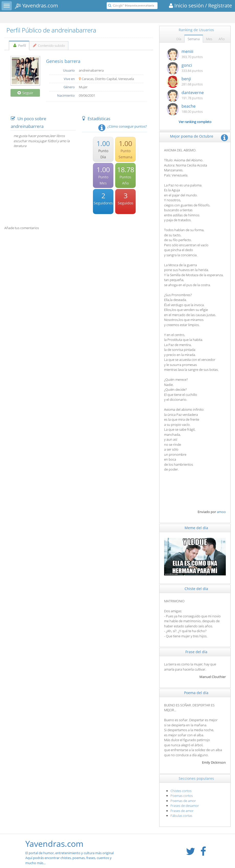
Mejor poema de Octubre (192, 136)
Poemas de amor (183, 801)
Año (222, 39)
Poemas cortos (182, 796)
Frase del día (196, 652)
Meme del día (196, 528)
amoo (221, 512)
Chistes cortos (181, 791)
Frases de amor (182, 811)
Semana (194, 39)
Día (179, 39)
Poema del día (196, 693)
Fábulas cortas (181, 816)
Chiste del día (196, 589)
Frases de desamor (185, 806)
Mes (209, 39)
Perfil (19, 46)
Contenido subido (49, 46)
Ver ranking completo (195, 122)
